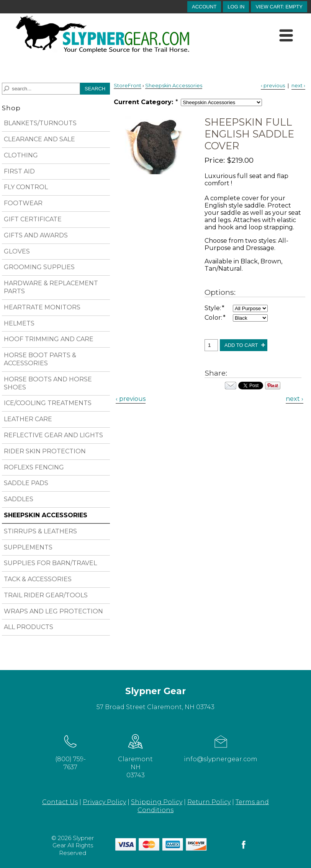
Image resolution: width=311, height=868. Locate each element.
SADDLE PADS (26, 483)
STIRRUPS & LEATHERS (40, 531)
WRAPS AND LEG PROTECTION (53, 611)
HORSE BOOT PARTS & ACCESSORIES (40, 359)
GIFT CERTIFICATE (33, 219)
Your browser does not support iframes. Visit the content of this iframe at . (251, 386)
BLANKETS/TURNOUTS (40, 123)
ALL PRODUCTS (29, 627)
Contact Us (60, 802)
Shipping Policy (157, 802)
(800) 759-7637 (70, 751)
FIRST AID (19, 171)
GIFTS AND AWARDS (36, 235)
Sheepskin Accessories (174, 86)
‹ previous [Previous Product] (273, 86)
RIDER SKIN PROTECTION (45, 451)
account (204, 7)
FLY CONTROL (26, 187)
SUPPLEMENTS (28, 547)
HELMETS (19, 323)
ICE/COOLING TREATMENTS (48, 403)
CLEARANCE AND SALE (39, 139)
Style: (215, 308)
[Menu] (286, 36)
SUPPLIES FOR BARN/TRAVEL (50, 563)
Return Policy (209, 802)
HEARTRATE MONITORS (42, 307)
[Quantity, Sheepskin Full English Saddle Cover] (211, 345)
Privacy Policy (104, 802)
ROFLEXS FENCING (34, 467)
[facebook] (244, 848)
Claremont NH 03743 (135, 755)
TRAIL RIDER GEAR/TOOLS (46, 595)
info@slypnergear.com (221, 747)
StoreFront (128, 86)
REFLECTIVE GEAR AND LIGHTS (53, 435)
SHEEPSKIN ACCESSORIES (46, 515)
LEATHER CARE (28, 419)
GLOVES (17, 251)
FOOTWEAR (23, 203)
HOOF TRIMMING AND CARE (49, 339)
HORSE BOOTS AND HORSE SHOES (48, 383)
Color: (215, 318)
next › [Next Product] (298, 86)
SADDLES (19, 499)
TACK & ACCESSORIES (38, 579)
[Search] (41, 89)
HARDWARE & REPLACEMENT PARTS (51, 287)
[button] (279, 7)
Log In (236, 7)
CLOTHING (21, 155)
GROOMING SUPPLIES (39, 267)
